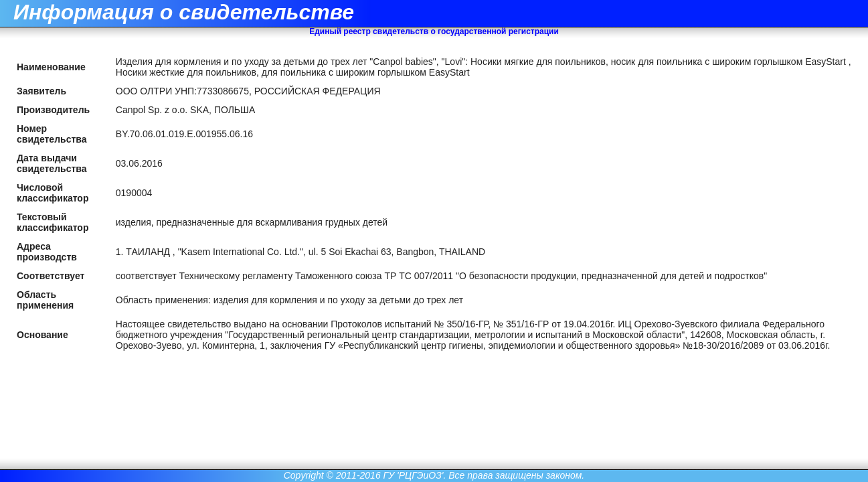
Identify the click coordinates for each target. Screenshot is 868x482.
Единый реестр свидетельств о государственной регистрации (434, 31)
